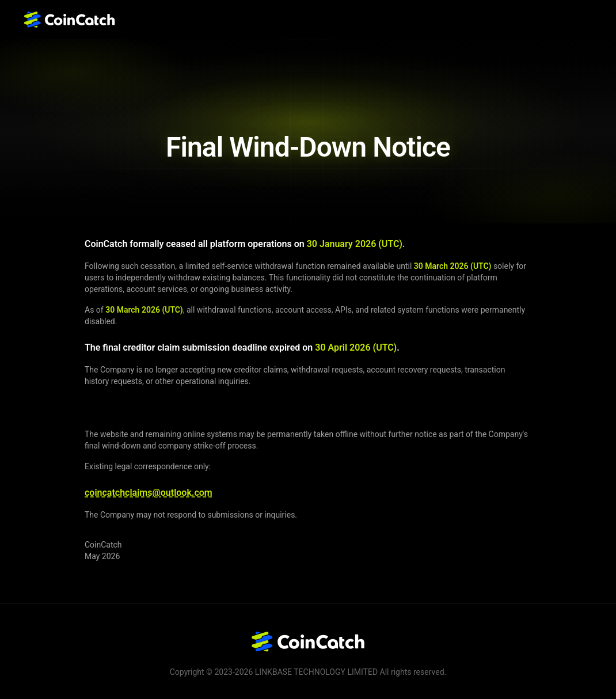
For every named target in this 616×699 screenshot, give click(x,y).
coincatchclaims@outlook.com (149, 493)
